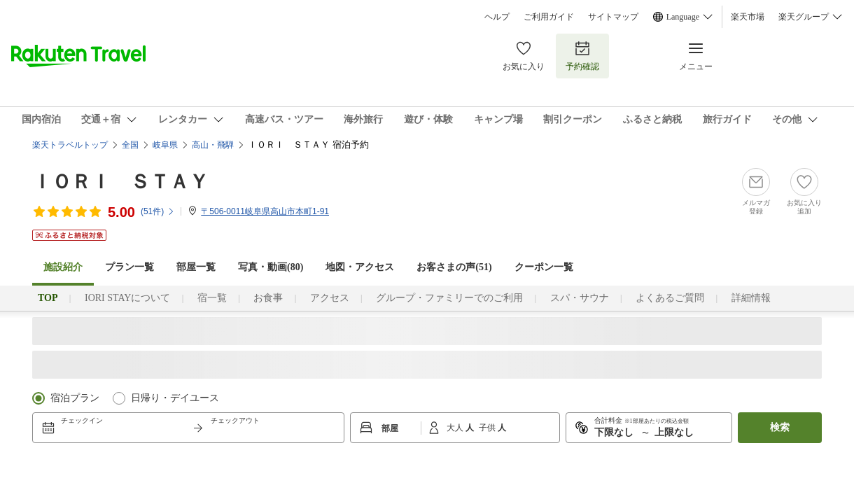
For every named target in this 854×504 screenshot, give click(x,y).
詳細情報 (751, 298)
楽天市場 (748, 17)
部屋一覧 (196, 267)
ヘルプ (497, 17)
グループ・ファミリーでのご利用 (449, 298)
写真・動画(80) (271, 267)
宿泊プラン (75, 398)
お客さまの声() (454, 267)
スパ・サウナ (580, 298)
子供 (488, 428)
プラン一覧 (129, 267)
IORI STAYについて (127, 298)
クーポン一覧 (544, 267)
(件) (158, 211)
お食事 (268, 298)
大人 (456, 428)
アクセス (330, 298)
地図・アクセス (360, 267)
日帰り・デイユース (175, 398)
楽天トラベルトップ (70, 145)
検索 (780, 427)
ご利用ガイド (549, 17)
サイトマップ (613, 17)
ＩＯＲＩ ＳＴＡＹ (120, 182)
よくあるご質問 (670, 298)
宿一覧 (212, 298)
